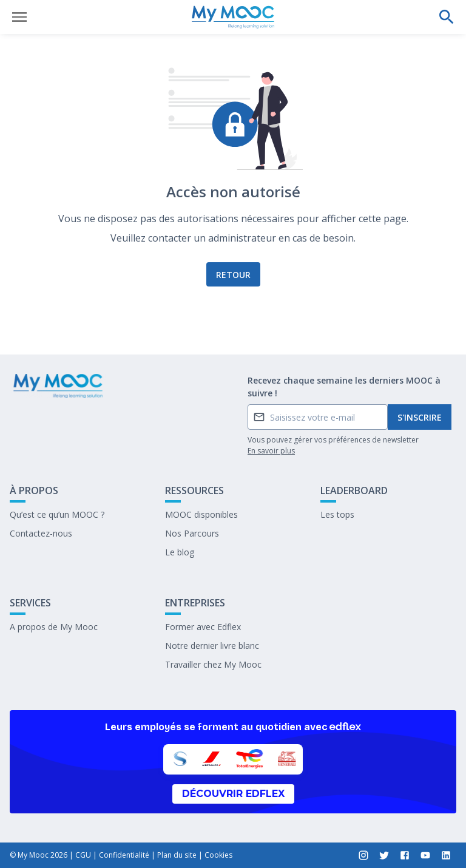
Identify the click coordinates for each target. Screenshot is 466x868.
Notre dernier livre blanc (212, 646)
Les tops (337, 514)
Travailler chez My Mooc (213, 664)
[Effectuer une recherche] (447, 17)
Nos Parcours (192, 533)
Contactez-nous (41, 533)
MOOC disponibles (201, 514)
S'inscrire (420, 417)
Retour (233, 275)
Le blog (180, 552)
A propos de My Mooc (54, 627)
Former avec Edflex (203, 627)
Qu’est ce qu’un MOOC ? (57, 514)
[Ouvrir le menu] (19, 17)
